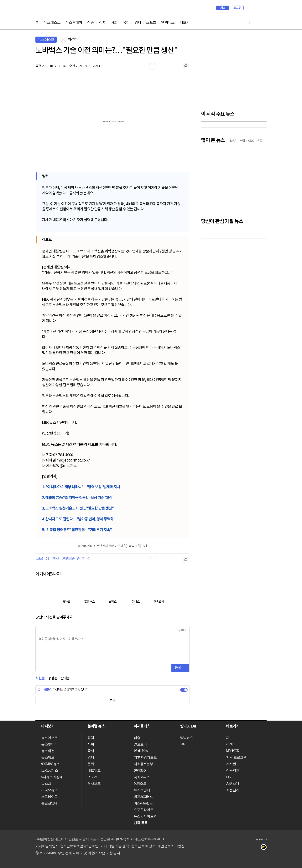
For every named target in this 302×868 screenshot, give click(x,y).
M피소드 (140, 784)
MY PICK (254, 8)
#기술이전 (84, 559)
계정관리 (233, 790)
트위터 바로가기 (263, 23)
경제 (138, 23)
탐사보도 (94, 784)
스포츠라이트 (144, 810)
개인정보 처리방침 (171, 846)
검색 (248, 8)
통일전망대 (49, 803)
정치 (102, 23)
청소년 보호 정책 (143, 846)
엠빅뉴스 (168, 23)
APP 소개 (233, 784)
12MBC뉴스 (50, 770)
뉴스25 (46, 784)
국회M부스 (142, 777)
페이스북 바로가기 (254, 23)
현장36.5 (140, 770)
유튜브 (242, 848)
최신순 (40, 678)
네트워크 (94, 770)
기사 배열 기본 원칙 (115, 846)
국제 (126, 23)
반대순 (65, 678)
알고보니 (140, 744)
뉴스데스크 (52, 23)
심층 (91, 23)
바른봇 (43, 690)
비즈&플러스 (143, 797)
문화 (91, 764)
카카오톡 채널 (265, 848)
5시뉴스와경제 (52, 777)
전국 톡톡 (141, 823)
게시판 (231, 764)
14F (182, 744)
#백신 (55, 559)
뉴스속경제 (142, 790)
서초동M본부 (143, 764)
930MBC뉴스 (50, 764)
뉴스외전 (48, 751)
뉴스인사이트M (145, 816)
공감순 (52, 678)
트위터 (257, 848)
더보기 (185, 23)
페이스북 (250, 848)
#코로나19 (42, 559)
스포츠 (151, 23)
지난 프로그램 (236, 757)
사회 (114, 23)
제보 (223, 8)
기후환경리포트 (145, 757)
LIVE (230, 777)
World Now (141, 751)
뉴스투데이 (74, 23)
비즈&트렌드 (143, 803)
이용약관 (233, 770)
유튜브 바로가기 (245, 23)
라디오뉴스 (49, 790)
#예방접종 (68, 559)
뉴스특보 (48, 757)
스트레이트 (49, 797)
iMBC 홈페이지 (262, 8)
